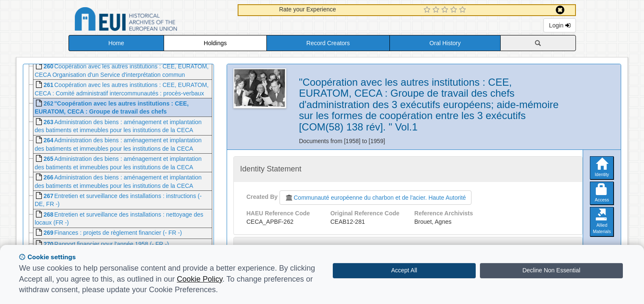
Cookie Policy (200, 279)
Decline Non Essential (551, 270)
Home (116, 43)
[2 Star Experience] (437, 10)
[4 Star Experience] (455, 10)
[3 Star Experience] (446, 10)
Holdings (215, 43)
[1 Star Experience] (428, 10)
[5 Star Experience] (464, 10)
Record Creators (328, 43)
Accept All (404, 270)
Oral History (445, 43)
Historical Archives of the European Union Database (150, 20)
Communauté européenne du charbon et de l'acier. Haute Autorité (375, 198)
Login (559, 25)
